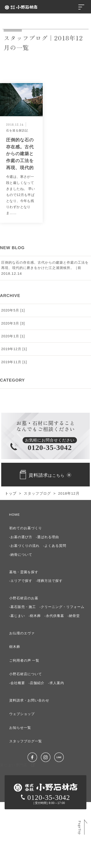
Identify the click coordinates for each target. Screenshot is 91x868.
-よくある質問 (55, 546)
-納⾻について (21, 555)
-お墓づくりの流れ (25, 546)
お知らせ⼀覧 (20, 728)
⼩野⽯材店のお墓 (24, 598)
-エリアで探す (21, 581)
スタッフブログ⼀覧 (26, 741)
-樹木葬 (35, 616)
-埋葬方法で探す (49, 581)
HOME (15, 515)
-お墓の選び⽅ (21, 537)
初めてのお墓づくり (26, 528)
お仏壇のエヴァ (22, 633)
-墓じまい (17, 616)
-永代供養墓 (54, 616)
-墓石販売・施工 (23, 607)
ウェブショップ (22, 714)
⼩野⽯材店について (26, 674)
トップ (11, 493)
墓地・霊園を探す (24, 572)
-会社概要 (17, 683)
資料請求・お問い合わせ (29, 700)
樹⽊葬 (15, 647)
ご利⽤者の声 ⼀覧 (24, 661)
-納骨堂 (74, 616)
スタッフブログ (37, 493)
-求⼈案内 (56, 683)
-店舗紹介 (37, 683)
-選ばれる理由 (48, 537)
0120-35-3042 (45, 797)
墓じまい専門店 (18, 765)
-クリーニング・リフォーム (62, 607)
